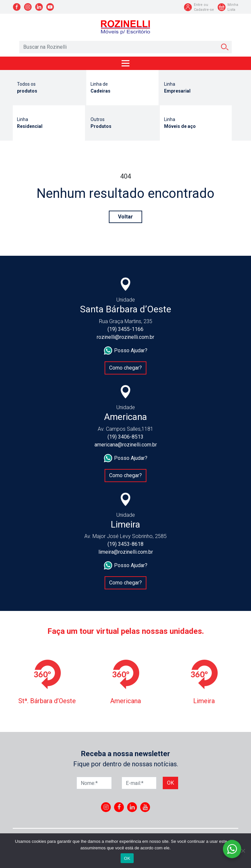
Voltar (125, 217)
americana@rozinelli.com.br (126, 445)
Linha (196, 88)
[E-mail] (139, 783)
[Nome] (94, 783)
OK (127, 858)
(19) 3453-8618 (125, 544)
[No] (243, 851)
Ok (170, 783)
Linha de (122, 88)
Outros (122, 123)
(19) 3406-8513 (125, 437)
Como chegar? (125, 368)
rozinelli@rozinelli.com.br (125, 337)
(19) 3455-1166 (125, 329)
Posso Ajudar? (126, 351)
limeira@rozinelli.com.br (126, 552)
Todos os (49, 88)
